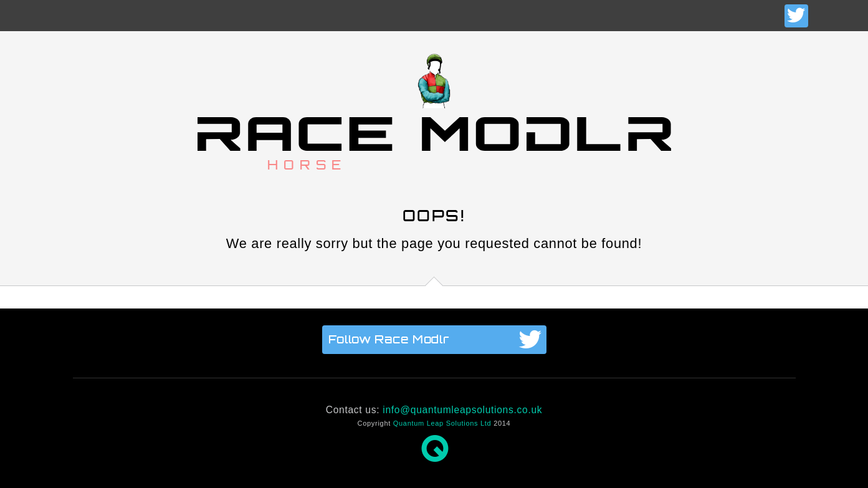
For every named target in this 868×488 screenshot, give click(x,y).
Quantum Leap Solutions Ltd (442, 423)
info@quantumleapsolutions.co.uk (462, 410)
